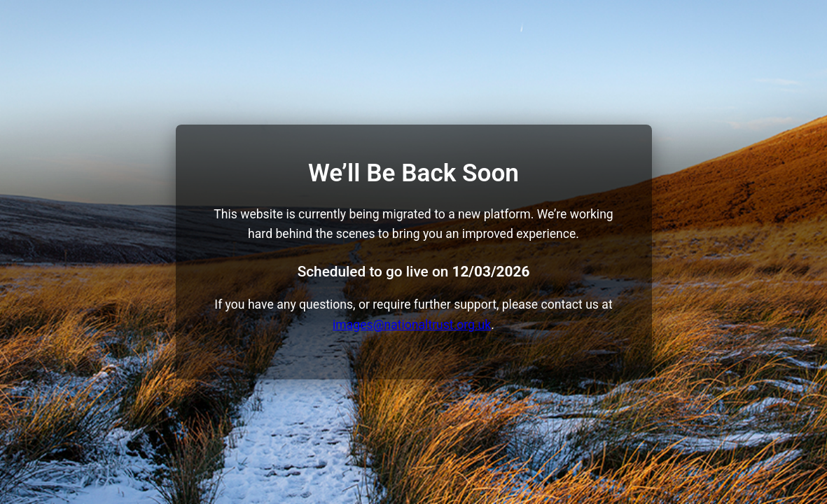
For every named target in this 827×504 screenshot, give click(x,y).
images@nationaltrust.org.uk (412, 325)
